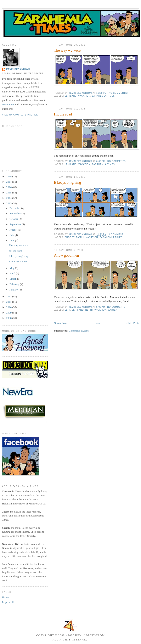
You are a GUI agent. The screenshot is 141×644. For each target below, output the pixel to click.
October (14, 219)
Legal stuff (8, 602)
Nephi (89, 310)
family (80, 237)
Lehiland (71, 96)
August (14, 230)
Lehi (67, 310)
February (15, 284)
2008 (9, 318)
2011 (9, 302)
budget (70, 237)
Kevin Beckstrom (18, 69)
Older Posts (133, 323)
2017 (9, 182)
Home (97, 323)
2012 (9, 296)
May (12, 268)
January (14, 290)
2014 (9, 198)
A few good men (66, 255)
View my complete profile (20, 115)
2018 (9, 176)
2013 (9, 203)
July (12, 235)
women (113, 310)
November (16, 213)
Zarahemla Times (103, 96)
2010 (9, 307)
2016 (9, 187)
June (12, 240)
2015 (9, 193)
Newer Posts (61, 323)
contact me (8, 104)
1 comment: (117, 234)
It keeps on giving (67, 182)
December (15, 208)
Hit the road (63, 114)
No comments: (119, 93)
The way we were (67, 50)
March (13, 279)
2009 (9, 313)
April (13, 273)
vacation (84, 96)
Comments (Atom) (79, 331)
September (16, 224)
